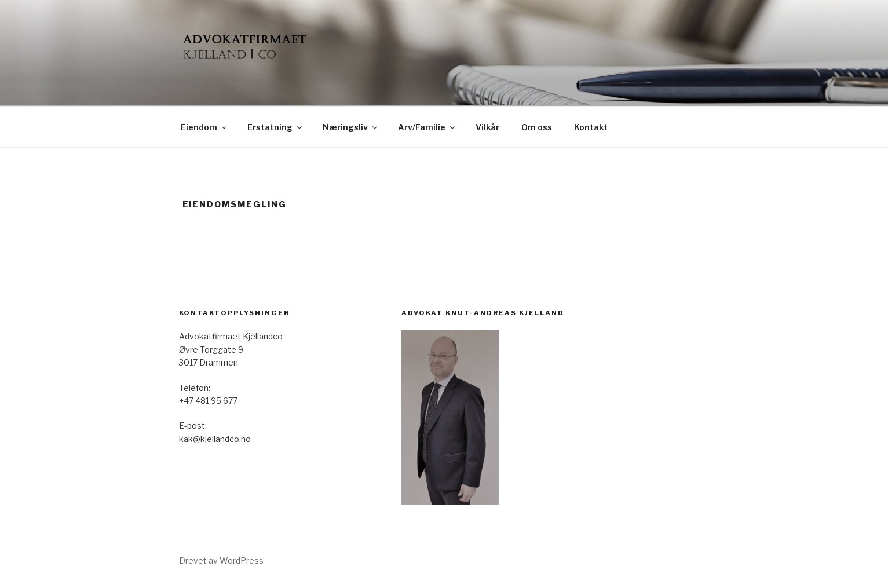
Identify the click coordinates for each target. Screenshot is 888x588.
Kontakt (591, 127)
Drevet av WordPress (221, 560)
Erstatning (275, 127)
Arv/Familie (427, 127)
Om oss (537, 127)
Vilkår (487, 127)
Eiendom (204, 127)
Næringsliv (351, 127)
